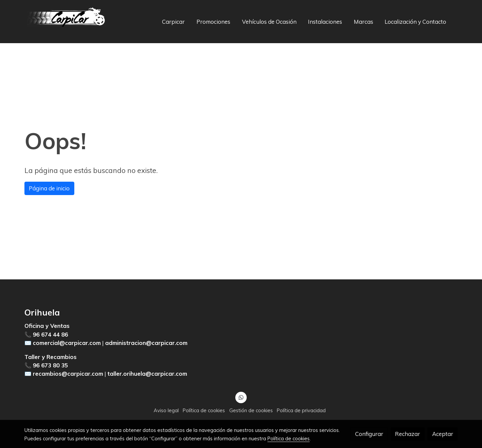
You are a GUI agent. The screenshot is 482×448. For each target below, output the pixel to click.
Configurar (369, 434)
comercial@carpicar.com (67, 343)
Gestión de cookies (251, 410)
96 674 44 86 (50, 334)
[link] (67, 22)
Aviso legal (166, 410)
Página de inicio (49, 188)
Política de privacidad (301, 410)
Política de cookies (204, 410)
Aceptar (443, 434)
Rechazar (408, 434)
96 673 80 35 (50, 365)
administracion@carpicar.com (146, 343)
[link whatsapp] (241, 397)
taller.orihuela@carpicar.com (147, 374)
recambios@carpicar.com (68, 374)
